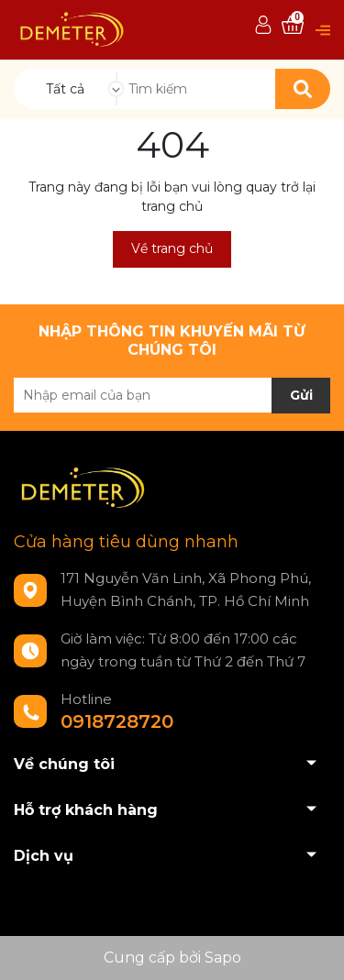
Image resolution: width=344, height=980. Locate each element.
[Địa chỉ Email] (172, 395)
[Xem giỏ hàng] (293, 25)
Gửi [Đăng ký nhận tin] (301, 395)
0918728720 (117, 721)
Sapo (223, 958)
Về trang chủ (172, 248)
